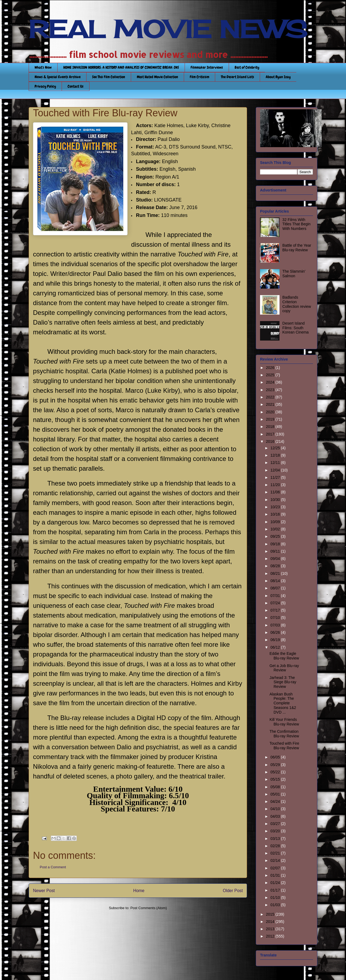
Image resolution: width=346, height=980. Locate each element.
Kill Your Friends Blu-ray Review (284, 722)
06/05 (276, 757)
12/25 (276, 448)
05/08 (276, 787)
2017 (271, 434)
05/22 (276, 772)
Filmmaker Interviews (207, 67)
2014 (271, 922)
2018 (271, 427)
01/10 (276, 897)
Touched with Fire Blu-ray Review (284, 746)
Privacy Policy (45, 86)
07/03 (276, 625)
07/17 (276, 610)
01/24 (276, 883)
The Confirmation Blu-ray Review (284, 734)
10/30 (276, 500)
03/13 (276, 839)
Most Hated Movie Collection (157, 77)
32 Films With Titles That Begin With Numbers (297, 224)
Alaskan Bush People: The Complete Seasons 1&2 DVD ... (283, 703)
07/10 (276, 618)
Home (139, 891)
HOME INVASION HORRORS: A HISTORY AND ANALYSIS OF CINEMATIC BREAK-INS (121, 67)
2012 (271, 936)
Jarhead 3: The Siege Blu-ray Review (283, 682)
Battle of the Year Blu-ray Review (297, 248)
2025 (271, 375)
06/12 (276, 647)
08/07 (276, 588)
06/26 (276, 632)
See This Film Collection (109, 77)
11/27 (276, 477)
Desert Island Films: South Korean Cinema (296, 328)
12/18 (276, 455)
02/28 (276, 846)
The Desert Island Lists (237, 77)
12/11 (276, 463)
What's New (43, 67)
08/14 (276, 581)
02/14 (276, 860)
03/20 (276, 831)
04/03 (276, 816)
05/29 (276, 765)
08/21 (276, 573)
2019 (271, 419)
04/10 (276, 809)
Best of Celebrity (247, 67)
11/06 (276, 492)
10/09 (276, 522)
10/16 (276, 514)
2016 (271, 441)
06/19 (276, 640)
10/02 (276, 529)
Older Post (233, 891)
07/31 (276, 596)
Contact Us (76, 86)
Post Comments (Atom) (149, 908)
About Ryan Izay (278, 77)
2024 (271, 382)
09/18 (276, 544)
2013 (271, 929)
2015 (271, 914)
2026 (271, 368)
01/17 (276, 890)
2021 (271, 404)
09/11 (276, 551)
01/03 (276, 905)
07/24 (276, 603)
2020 (271, 412)
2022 (271, 397)
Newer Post (44, 891)
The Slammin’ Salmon (294, 274)
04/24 (276, 801)
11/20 (276, 485)
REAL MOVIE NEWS (168, 29)
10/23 (276, 507)
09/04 (276, 559)
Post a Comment (53, 867)
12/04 (276, 470)
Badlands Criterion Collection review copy (297, 304)
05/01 (276, 794)
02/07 (276, 868)
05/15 (276, 779)
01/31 (276, 875)
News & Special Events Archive (58, 77)
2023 (271, 390)
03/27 (276, 824)
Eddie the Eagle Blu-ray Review (284, 656)
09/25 (276, 536)
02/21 (276, 853)
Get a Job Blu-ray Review (284, 668)
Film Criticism (199, 77)
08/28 (276, 566)
